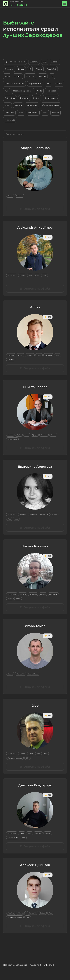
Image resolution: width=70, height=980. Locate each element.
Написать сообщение (15, 965)
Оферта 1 (49, 965)
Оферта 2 (36, 965)
